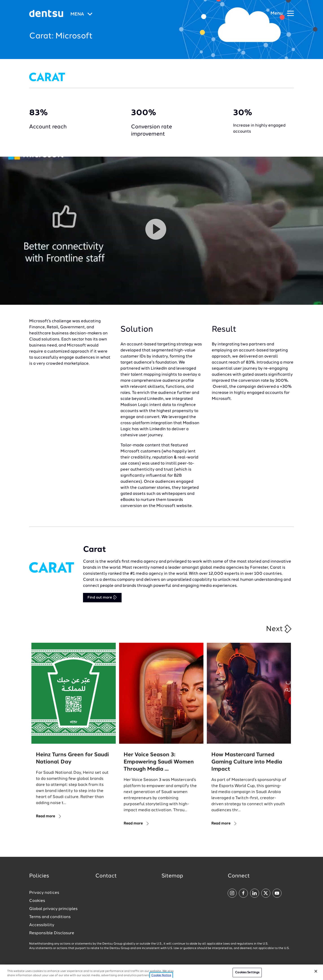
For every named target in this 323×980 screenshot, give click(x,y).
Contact (106, 876)
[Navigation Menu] (282, 14)
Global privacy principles (53, 909)
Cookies (37, 901)
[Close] (316, 971)
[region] (161, 972)
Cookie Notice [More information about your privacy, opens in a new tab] (161, 975)
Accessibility (42, 925)
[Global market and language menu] (81, 14)
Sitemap (172, 876)
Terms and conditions (50, 917)
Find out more (102, 597)
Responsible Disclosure (52, 933)
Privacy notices (44, 893)
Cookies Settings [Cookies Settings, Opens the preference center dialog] (247, 972)
